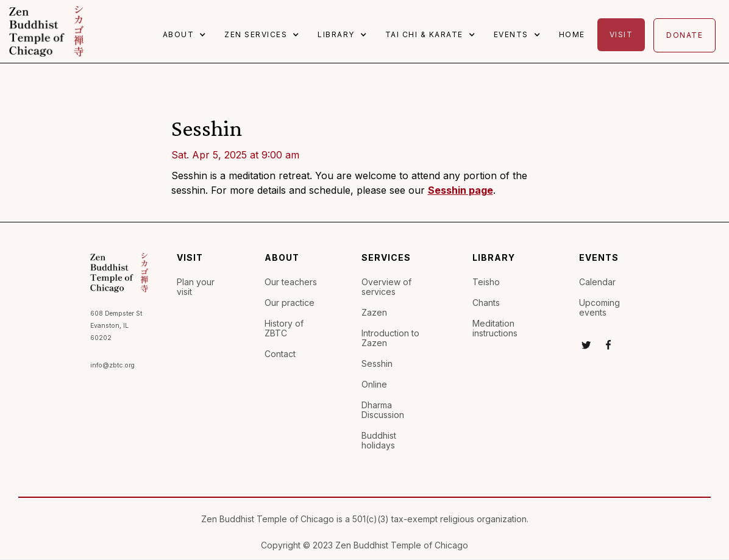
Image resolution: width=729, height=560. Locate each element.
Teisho (486, 282)
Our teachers (291, 282)
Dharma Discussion (383, 410)
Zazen (374, 313)
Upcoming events (599, 308)
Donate (685, 35)
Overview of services (386, 287)
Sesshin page (461, 190)
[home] (46, 31)
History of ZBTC (284, 328)
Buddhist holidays (379, 441)
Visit (621, 34)
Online (374, 385)
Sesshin (377, 364)
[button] (188, 35)
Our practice (290, 303)
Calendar (597, 282)
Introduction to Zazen (390, 338)
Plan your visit (196, 287)
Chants (486, 303)
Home (572, 34)
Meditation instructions (495, 328)
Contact (280, 354)
